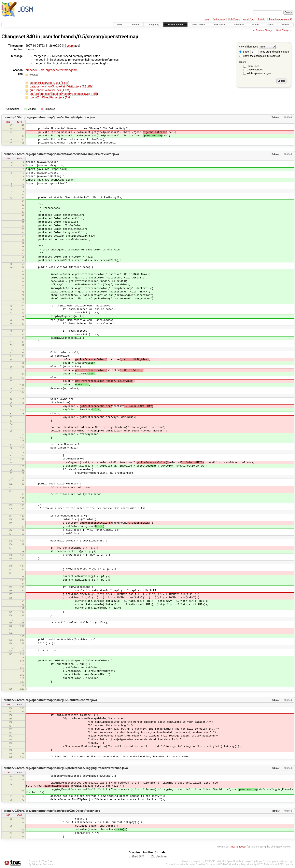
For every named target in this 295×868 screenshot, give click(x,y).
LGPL (281, 864)
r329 (8, 159)
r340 (20, 122)
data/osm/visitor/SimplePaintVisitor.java (56, 86)
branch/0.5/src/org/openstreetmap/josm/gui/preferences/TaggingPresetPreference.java (66, 768)
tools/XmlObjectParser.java (47, 97)
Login (207, 19)
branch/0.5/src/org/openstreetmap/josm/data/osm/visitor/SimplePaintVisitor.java (61, 154)
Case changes (255, 70)
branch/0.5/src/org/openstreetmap (100, 37)
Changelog (153, 25)
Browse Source (176, 25)
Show (244, 52)
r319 (8, 815)
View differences (248, 47)
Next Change (283, 30)
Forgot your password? (281, 19)
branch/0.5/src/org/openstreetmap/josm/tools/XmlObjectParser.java (52, 811)
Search (286, 25)
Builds (256, 25)
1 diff (65, 83)
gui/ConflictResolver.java (46, 90)
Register (262, 19)
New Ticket (220, 25)
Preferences (219, 19)
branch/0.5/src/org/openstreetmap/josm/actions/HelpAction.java (50, 117)
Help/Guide (234, 19)
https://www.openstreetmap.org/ (275, 861)
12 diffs (88, 86)
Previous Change (264, 30)
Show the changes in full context (260, 56)
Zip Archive (159, 856)
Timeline (135, 25)
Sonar (271, 25)
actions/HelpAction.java (45, 83)
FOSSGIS (210, 861)
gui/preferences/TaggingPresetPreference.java (59, 94)
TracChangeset (238, 847)
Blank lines (253, 66)
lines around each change (270, 52)
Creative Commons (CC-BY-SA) (214, 864)
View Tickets (199, 25)
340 (31, 37)
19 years (68, 46)
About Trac (249, 19)
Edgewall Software (42, 864)
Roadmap (239, 25)
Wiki (120, 25)
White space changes (259, 73)
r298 (8, 122)
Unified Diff (136, 856)
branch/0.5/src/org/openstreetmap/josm (52, 70)
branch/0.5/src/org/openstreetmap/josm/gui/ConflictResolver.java (50, 700)
